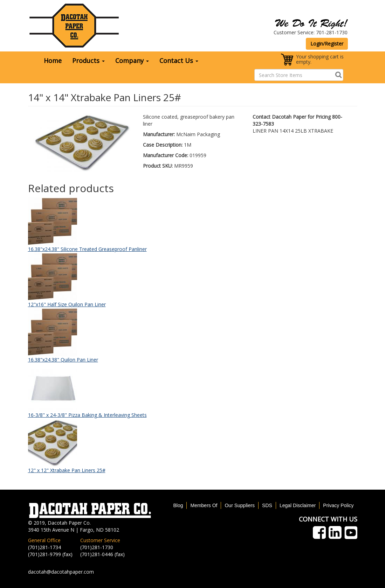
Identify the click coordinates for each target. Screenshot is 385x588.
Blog (178, 505)
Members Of (204, 505)
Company (132, 61)
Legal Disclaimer (298, 505)
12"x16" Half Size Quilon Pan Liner (67, 304)
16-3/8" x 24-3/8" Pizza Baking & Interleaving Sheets (87, 415)
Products (88, 61)
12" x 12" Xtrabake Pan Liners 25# (67, 470)
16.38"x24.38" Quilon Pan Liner (63, 360)
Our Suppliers (240, 505)
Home (53, 61)
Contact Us (179, 61)
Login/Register (327, 44)
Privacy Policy (338, 505)
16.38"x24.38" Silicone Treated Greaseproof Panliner (87, 249)
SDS (267, 505)
